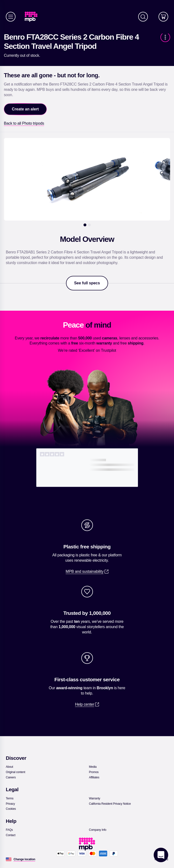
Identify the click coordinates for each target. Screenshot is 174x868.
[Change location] (24, 859)
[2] (89, 225)
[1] (85, 225)
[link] (33, 17)
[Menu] (11, 17)
